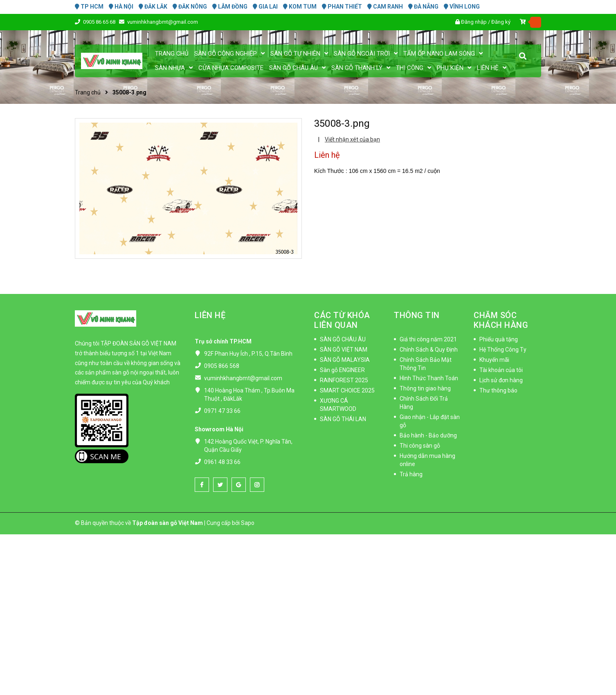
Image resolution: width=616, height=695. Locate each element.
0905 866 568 (222, 366)
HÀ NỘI (121, 7)
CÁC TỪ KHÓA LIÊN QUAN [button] (342, 320)
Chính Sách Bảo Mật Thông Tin (426, 364)
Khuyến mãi (494, 360)
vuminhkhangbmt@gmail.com (163, 22)
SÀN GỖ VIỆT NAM (344, 350)
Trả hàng (411, 474)
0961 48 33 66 (222, 462)
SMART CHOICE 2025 (347, 390)
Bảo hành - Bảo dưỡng (428, 435)
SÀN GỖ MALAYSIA (345, 360)
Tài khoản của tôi (501, 370)
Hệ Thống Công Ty (503, 350)
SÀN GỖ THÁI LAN (343, 419)
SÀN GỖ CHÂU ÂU (343, 339)
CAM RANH (385, 7)
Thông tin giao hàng (425, 388)
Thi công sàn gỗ (420, 446)
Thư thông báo (498, 390)
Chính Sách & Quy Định (429, 350)
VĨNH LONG (462, 7)
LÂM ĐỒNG (230, 7)
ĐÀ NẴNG (423, 7)
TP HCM (89, 7)
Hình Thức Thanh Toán (429, 378)
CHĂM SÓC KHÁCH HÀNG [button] (501, 320)
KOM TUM (300, 7)
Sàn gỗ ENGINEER (342, 370)
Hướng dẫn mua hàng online (427, 460)
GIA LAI (265, 7)
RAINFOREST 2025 (344, 380)
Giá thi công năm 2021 (428, 339)
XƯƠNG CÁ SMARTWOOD (338, 405)
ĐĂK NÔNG (190, 7)
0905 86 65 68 (100, 22)
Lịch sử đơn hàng (501, 380)
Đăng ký (501, 22)
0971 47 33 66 (222, 411)
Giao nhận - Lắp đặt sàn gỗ (430, 421)
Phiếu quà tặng (499, 339)
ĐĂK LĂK (153, 7)
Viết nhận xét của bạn (352, 139)
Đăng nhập (474, 22)
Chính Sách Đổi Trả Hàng (424, 403)
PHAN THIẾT (342, 7)
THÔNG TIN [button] (417, 315)
